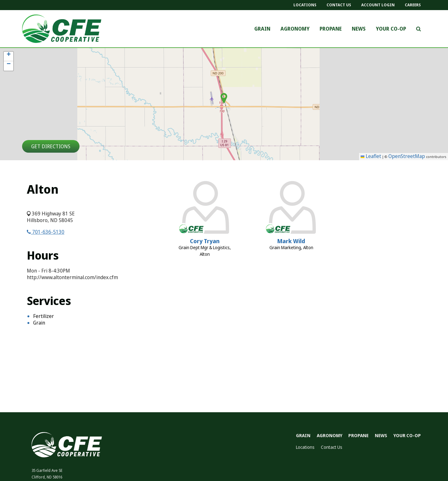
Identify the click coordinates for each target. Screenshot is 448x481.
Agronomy (295, 29)
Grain (262, 29)
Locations (305, 5)
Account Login (378, 5)
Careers (413, 5)
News (359, 29)
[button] (9, 56)
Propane (331, 29)
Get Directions (51, 146)
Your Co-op (391, 29)
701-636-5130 (46, 232)
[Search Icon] (419, 29)
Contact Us (339, 5)
